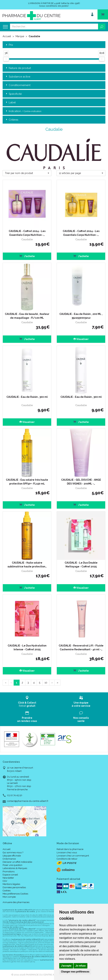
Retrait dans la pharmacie (70, 849)
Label (10, 103)
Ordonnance (9, 859)
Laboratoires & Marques (15, 868)
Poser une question (12, 865)
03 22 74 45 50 (15, 795)
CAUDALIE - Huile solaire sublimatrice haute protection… (27, 565)
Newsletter (8, 878)
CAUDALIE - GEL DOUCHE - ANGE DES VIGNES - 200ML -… (81, 482)
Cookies (7, 891)
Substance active (18, 77)
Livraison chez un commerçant (73, 856)
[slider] (6, 59)
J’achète (27, 256)
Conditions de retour (67, 859)
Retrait (27, 702)
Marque (20, 36)
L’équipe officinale (12, 856)
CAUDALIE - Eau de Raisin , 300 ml (27, 397)
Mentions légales (11, 884)
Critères (12, 120)
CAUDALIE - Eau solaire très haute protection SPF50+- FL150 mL (27, 482)
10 (46, 683)
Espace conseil (10, 875)
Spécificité (13, 94)
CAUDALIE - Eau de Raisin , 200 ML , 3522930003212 (81, 316)
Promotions (9, 872)
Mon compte (9, 897)
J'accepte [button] (66, 966)
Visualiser (81, 339)
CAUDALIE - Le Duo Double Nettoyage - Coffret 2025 (81, 565)
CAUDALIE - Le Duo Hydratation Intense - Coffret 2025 (27, 648)
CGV (5, 881)
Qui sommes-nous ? (13, 853)
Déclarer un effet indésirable (17, 862)
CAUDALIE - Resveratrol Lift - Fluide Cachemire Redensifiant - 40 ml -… (81, 648)
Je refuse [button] (80, 966)
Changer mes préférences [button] (75, 972)
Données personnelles (14, 887)
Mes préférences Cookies (15, 894)
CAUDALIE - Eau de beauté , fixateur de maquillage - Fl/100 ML (27, 316)
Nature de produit (18, 68)
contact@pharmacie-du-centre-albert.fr (28, 801)
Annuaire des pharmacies (16, 902)
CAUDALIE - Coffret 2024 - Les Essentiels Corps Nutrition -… (27, 233)
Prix (9, 45)
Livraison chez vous (67, 853)
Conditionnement (18, 85)
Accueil (7, 36)
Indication (23, 111)
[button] (27, 173)
